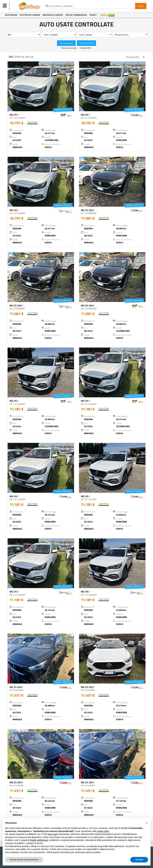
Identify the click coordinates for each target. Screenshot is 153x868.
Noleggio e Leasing (53, 15)
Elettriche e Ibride (30, 15)
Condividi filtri (86, 48)
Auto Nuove (11, 15)
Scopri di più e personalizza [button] (24, 860)
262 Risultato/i (66, 43)
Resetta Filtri (86, 43)
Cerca (141, 6)
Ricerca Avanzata (69, 48)
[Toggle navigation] (5, 6)
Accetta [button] (139, 860)
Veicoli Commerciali (76, 15)
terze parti (53, 834)
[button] (10, 86)
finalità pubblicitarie (39, 840)
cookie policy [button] (103, 831)
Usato (93, 15)
